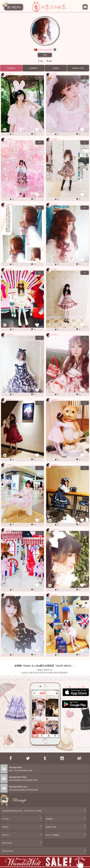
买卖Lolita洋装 (7, 851)
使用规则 (49, 819)
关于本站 (5, 819)
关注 (45, 55)
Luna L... (11, 74)
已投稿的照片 (11, 68)
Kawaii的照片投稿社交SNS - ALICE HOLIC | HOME (22, 811)
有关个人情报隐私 (53, 835)
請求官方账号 (7, 843)
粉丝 (49, 61)
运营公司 (5, 835)
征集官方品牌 (51, 827)
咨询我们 (5, 827)
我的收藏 (56, 68)
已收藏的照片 (34, 68)
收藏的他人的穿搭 (78, 68)
